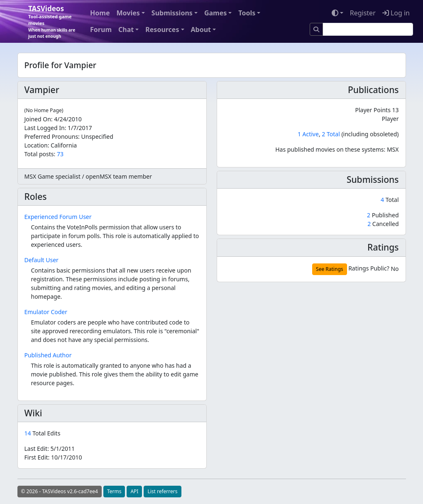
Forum (101, 30)
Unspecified (97, 136)
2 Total (331, 134)
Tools (247, 13)
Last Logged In (45, 128)
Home (100, 13)
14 (29, 433)
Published (383, 215)
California (64, 145)
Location (36, 145)
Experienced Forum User (58, 217)
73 (60, 154)
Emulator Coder (46, 312)
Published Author (48, 355)
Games (215, 13)
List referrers (162, 491)
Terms (114, 491)
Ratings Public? (369, 268)
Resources (162, 30)
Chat (126, 30)
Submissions (172, 13)
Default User (42, 260)
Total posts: (40, 154)
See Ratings (329, 269)
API (134, 491)
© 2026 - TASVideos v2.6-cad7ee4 (60, 491)
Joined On (38, 119)
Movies (128, 13)
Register (363, 13)
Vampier (42, 90)
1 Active (308, 134)
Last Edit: (50, 449)
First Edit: (53, 457)
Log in (396, 13)
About (201, 30)
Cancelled (383, 224)
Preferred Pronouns (51, 136)
